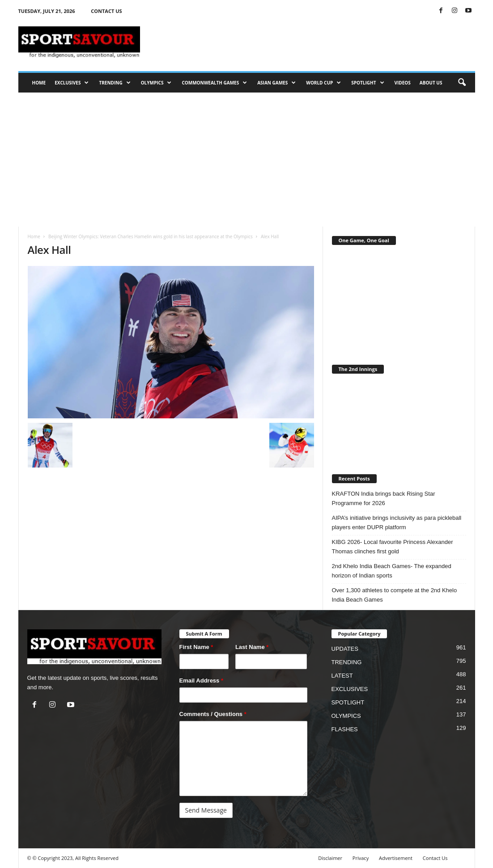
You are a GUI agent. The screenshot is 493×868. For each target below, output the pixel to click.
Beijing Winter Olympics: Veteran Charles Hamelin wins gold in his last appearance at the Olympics (151, 236)
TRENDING (115, 83)
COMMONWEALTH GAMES (214, 83)
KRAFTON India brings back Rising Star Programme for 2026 (384, 498)
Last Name (252, 647)
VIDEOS (403, 83)
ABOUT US (431, 83)
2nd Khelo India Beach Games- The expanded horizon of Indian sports (392, 571)
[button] (462, 83)
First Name (196, 647)
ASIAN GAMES (276, 83)
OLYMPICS (156, 83)
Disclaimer (330, 858)
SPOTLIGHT (368, 83)
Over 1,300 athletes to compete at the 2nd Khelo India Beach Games (395, 595)
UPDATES (345, 649)
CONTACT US (106, 11)
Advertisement (396, 858)
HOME (39, 83)
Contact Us (435, 858)
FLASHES (345, 729)
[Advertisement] (247, 160)
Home (34, 236)
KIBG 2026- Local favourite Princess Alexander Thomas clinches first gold (393, 547)
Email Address (202, 680)
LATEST (342, 676)
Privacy (361, 858)
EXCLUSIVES (72, 83)
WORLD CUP (323, 83)
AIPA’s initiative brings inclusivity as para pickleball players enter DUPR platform (397, 522)
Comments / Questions (213, 714)
